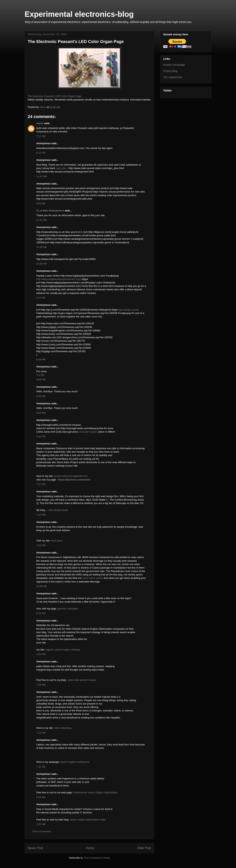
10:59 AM (42, 586)
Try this (40, 375)
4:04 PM (41, 380)
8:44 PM (41, 360)
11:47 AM (42, 176)
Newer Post (35, 848)
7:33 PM (41, 545)
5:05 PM (41, 413)
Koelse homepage (174, 65)
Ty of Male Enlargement (50, 211)
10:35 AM (42, 264)
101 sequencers (173, 77)
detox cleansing (63, 728)
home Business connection (74, 480)
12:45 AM (42, 247)
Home (90, 848)
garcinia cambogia (68, 609)
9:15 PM (41, 613)
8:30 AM (41, 396)
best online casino (93, 578)
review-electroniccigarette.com (71, 476)
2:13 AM (41, 298)
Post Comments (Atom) (97, 858)
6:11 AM (41, 153)
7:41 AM (41, 767)
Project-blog (170, 71)
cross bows (56, 541)
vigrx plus (61, 168)
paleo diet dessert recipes (82, 680)
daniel (40, 123)
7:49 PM (41, 685)
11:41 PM (42, 220)
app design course (129, 310)
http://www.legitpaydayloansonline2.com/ (59, 279)
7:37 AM (41, 484)
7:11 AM (41, 136)
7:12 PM (41, 733)
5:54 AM (41, 797)
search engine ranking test (75, 762)
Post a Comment (42, 831)
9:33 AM (41, 203)
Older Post (144, 848)
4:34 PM (41, 654)
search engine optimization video (88, 820)
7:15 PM (41, 515)
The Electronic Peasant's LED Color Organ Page (55, 96)
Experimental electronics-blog (79, 14)
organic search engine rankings (63, 650)
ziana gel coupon (88, 432)
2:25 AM (41, 824)
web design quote (58, 510)
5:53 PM (41, 436)
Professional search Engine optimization (95, 792)
